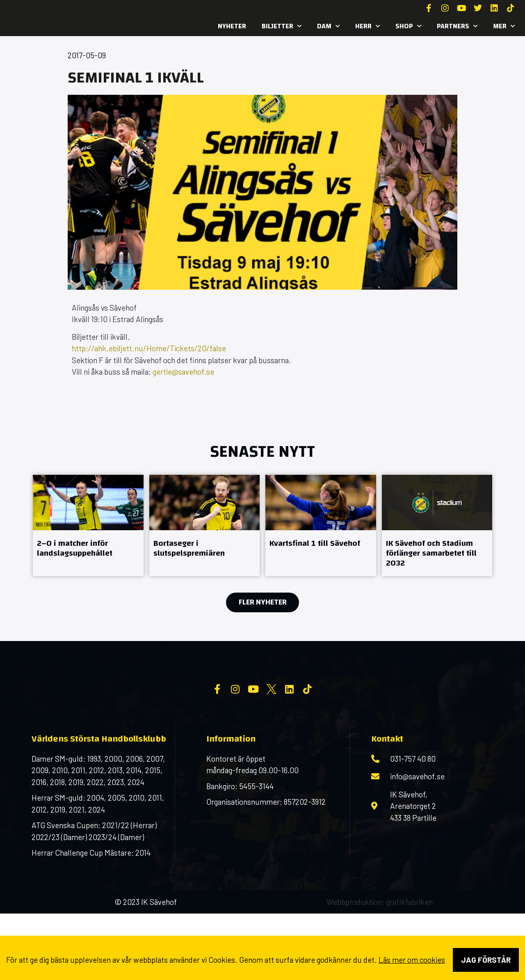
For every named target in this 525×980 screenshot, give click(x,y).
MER (504, 26)
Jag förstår (486, 960)
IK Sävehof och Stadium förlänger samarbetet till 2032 (431, 553)
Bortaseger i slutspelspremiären (189, 548)
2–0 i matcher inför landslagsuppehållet (75, 548)
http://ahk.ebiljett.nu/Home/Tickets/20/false (149, 348)
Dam (328, 26)
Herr (367, 26)
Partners (457, 26)
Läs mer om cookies (412, 960)
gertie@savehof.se (183, 372)
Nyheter (232, 26)
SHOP (408, 26)
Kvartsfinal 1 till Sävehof (315, 543)
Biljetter (282, 26)
